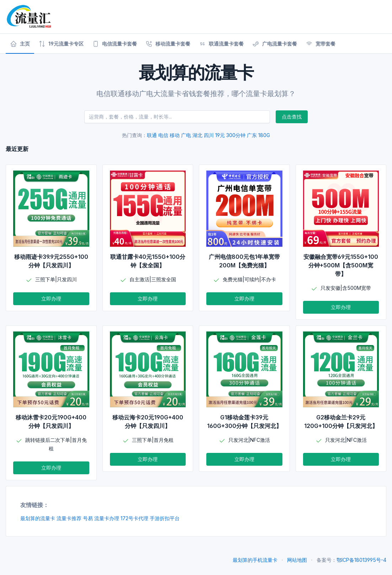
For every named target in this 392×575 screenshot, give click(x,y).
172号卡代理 (134, 518)
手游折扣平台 (165, 518)
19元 (220, 135)
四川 (209, 135)
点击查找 (292, 117)
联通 (152, 135)
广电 (186, 135)
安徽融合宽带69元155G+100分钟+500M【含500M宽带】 (341, 265)
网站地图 (297, 560)
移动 (175, 135)
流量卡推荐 (69, 518)
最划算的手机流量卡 (255, 560)
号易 (88, 518)
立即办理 (51, 299)
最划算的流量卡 (38, 518)
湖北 (197, 135)
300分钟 (236, 135)
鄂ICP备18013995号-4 (361, 560)
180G (264, 135)
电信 (163, 135)
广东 (252, 135)
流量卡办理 (107, 518)
